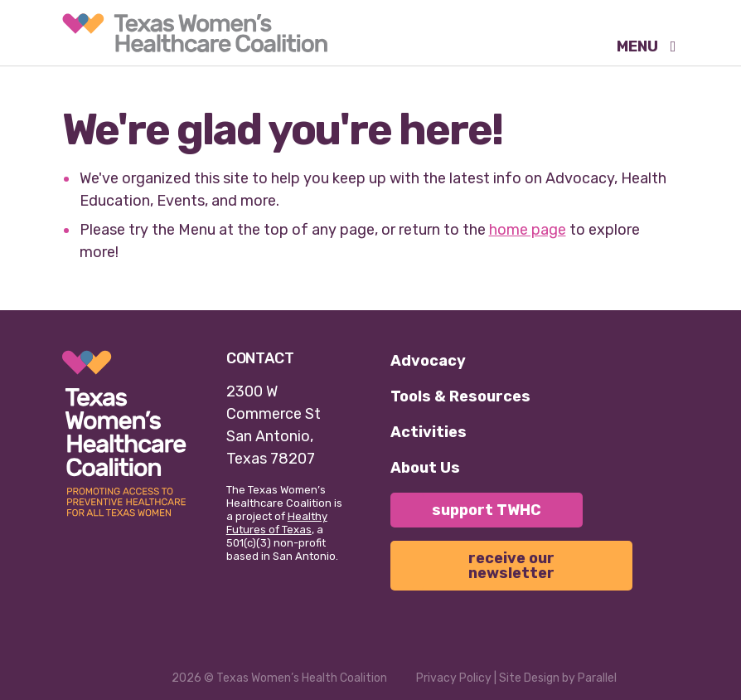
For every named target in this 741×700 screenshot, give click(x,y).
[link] (195, 33)
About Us (425, 468)
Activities (429, 432)
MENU (639, 47)
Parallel (597, 678)
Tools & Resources (460, 396)
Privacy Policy (454, 678)
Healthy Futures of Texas (277, 523)
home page (528, 230)
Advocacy (428, 361)
